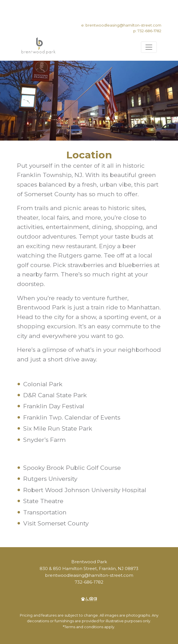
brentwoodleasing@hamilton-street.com (123, 25)
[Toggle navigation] (149, 47)
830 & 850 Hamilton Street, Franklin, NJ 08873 (89, 568)
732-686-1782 (149, 31)
